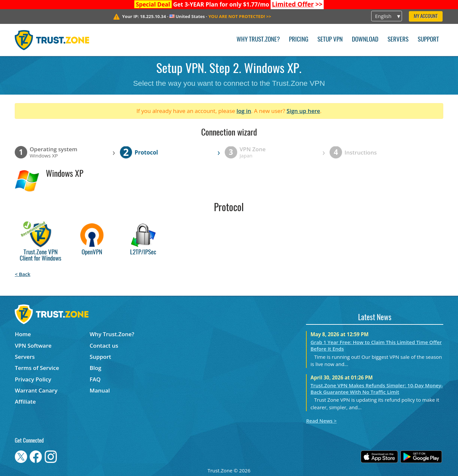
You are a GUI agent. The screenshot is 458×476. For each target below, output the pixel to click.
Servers (398, 40)
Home (23, 334)
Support (428, 40)
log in (244, 111)
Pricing (299, 40)
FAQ (95, 379)
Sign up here (303, 111)
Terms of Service (37, 368)
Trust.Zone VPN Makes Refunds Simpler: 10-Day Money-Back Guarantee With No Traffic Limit (377, 389)
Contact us (104, 346)
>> (297, 4)
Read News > (321, 421)
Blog (96, 368)
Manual (100, 390)
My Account (426, 17)
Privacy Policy (33, 379)
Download (365, 40)
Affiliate (25, 402)
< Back (22, 274)
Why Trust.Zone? (258, 40)
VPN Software (33, 346)
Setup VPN (330, 40)
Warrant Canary (36, 390)
